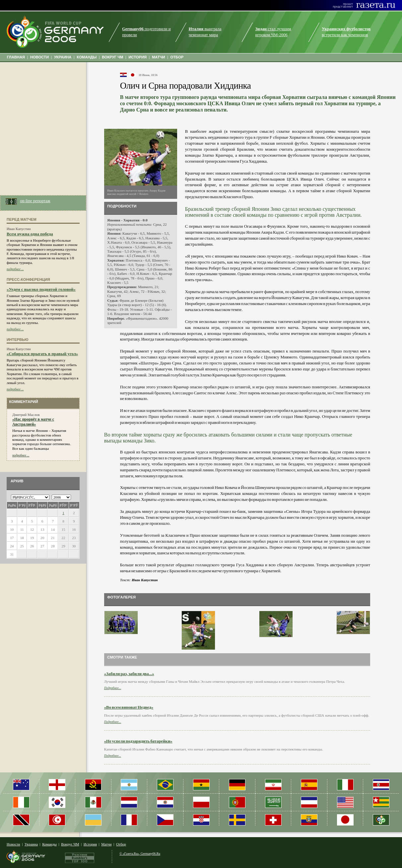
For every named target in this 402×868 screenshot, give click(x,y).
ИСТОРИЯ (137, 57)
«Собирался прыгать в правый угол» (42, 354)
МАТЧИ (159, 57)
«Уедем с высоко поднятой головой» (41, 289)
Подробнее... (113, 688)
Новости (13, 844)
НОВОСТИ (39, 57)
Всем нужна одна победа (30, 234)
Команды (49, 844)
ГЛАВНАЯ (16, 57)
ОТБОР (177, 57)
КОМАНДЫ (87, 57)
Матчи (106, 844)
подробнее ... (15, 269)
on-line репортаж (35, 201)
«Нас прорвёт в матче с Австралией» (33, 422)
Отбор (121, 844)
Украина (31, 844)
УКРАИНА (63, 57)
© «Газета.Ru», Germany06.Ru (140, 854)
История (90, 844)
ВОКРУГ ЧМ (112, 57)
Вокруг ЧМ (70, 844)
